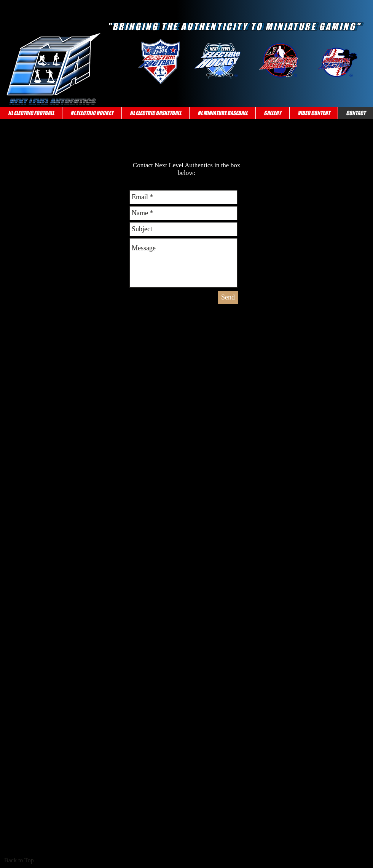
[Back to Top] (21, 860)
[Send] (228, 297)
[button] (31, 113)
